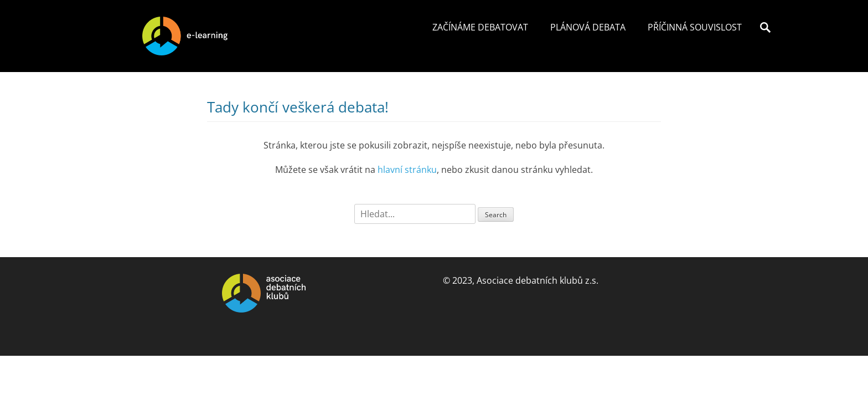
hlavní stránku (407, 170)
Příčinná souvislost (695, 27)
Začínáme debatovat (480, 27)
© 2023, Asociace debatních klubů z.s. (521, 280)
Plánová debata (588, 27)
